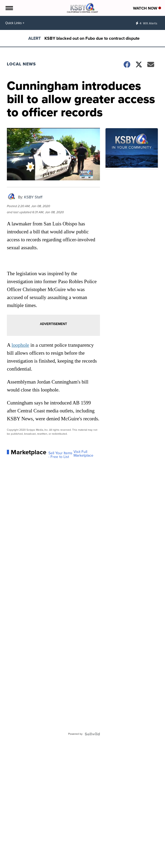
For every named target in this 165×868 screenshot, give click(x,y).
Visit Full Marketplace (83, 454)
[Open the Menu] (9, 8)
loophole (20, 345)
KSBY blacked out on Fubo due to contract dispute (92, 38)
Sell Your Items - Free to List (60, 455)
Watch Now (147, 8)
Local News (21, 64)
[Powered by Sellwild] (92, 734)
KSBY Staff (33, 197)
